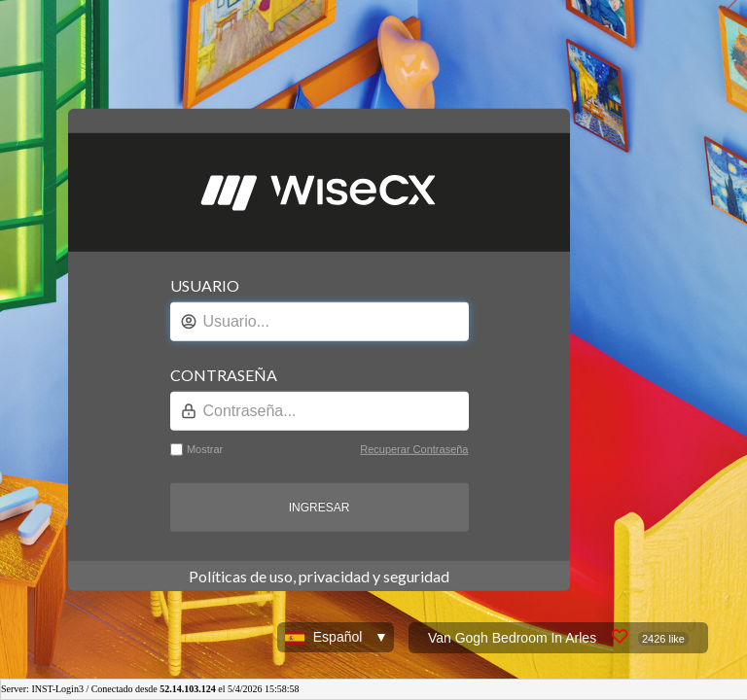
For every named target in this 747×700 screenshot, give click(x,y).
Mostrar (205, 449)
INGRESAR (320, 507)
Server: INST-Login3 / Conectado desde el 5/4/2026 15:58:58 (150, 689)
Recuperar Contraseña (414, 449)
